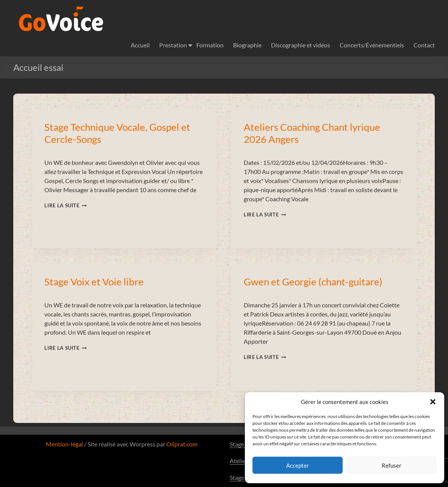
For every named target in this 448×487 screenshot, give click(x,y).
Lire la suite (66, 205)
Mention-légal (64, 444)
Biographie (247, 45)
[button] (433, 402)
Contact (424, 45)
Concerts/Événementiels (372, 45)
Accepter (298, 465)
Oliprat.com (182, 444)
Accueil (140, 45)
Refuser (392, 465)
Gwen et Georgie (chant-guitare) (313, 282)
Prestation (173, 45)
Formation (210, 45)
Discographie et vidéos (301, 45)
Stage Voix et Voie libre (94, 282)
